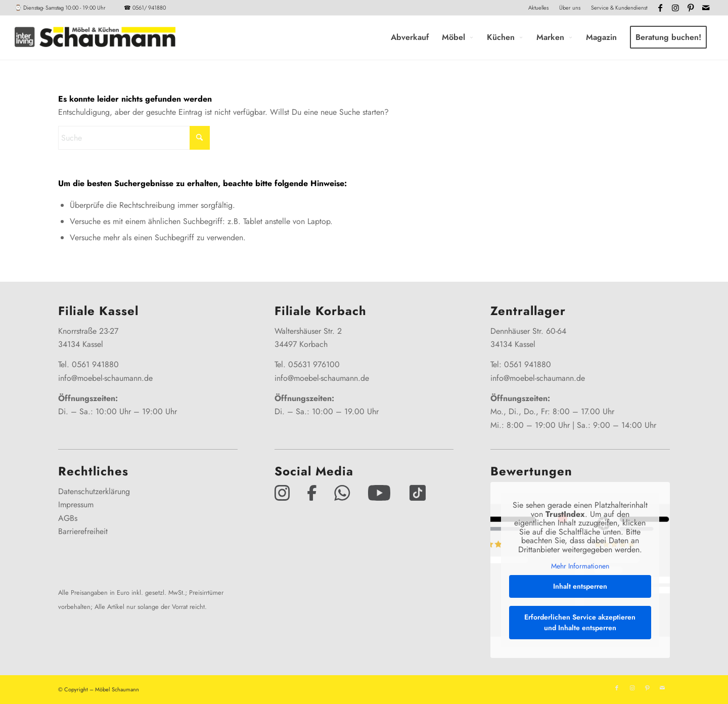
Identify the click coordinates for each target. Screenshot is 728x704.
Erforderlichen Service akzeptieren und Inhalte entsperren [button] (580, 622)
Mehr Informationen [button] (580, 567)
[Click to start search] (200, 138)
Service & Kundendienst (619, 8)
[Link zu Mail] (706, 8)
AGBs (68, 518)
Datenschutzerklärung (94, 491)
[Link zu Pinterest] (690, 8)
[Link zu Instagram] (675, 8)
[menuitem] (539, 8)
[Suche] (134, 138)
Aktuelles (538, 8)
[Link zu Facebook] (660, 8)
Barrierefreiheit (83, 531)
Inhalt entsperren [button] (580, 586)
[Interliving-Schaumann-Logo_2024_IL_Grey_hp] (95, 37)
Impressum (76, 504)
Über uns (570, 8)
